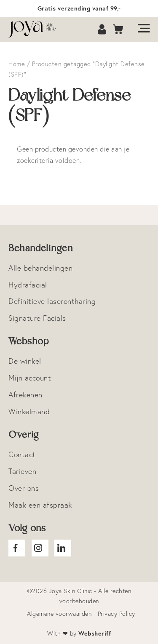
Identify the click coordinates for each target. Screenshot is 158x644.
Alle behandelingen (40, 268)
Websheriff (95, 633)
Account (103, 30)
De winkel (25, 361)
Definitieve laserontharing (52, 301)
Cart (119, 30)
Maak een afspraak (40, 505)
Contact (22, 454)
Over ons (24, 488)
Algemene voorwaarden (59, 614)
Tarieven (22, 471)
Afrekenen (25, 395)
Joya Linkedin (63, 548)
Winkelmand (29, 411)
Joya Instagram (40, 548)
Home (17, 64)
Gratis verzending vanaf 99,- (79, 8)
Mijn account (30, 378)
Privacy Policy (116, 614)
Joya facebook (17, 548)
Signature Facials (37, 318)
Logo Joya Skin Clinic (36, 29)
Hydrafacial (28, 285)
